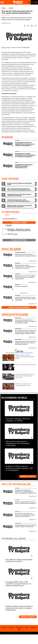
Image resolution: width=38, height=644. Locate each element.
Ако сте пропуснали (16, 484)
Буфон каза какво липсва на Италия (19, 367)
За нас (27, 627)
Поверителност (16, 633)
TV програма (10, 212)
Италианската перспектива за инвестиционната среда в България (26, 255)
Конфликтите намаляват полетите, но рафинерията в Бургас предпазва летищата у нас (26, 492)
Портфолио (19, 627)
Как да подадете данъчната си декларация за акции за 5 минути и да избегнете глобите (26, 321)
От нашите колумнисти (20, 252)
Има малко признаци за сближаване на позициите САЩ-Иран (18, 443)
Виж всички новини (19, 307)
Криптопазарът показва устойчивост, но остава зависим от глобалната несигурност (25, 267)
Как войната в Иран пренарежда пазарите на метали (19, 560)
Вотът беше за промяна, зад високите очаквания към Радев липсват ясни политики (25, 515)
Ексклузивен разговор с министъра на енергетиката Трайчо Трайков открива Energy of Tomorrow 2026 (26, 332)
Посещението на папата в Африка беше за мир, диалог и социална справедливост (25, 277)
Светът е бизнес (18, 523)
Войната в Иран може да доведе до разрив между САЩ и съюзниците (19, 468)
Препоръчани (15, 315)
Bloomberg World (14, 398)
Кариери (4, 627)
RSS (19, 629)
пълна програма (19, 240)
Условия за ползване (9, 633)
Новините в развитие (21, 286)
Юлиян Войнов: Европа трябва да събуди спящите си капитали (26, 526)
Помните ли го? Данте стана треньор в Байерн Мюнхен (17, 386)
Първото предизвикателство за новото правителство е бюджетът (26, 503)
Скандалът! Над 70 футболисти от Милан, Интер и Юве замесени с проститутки (18, 377)
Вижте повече (28, 476)
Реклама (11, 627)
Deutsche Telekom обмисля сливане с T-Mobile (18, 419)
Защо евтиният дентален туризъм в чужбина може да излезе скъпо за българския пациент (26, 343)
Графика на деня (14, 538)
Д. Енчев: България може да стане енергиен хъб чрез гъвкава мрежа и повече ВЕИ (26, 299)
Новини (7, 137)
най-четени (10, 179)
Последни (11, 249)
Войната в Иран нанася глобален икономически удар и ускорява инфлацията (19, 608)
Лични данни (21, 633)
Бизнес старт (17, 511)
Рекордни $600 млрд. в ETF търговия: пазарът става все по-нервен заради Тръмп (19, 584)
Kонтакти (34, 627)
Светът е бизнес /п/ (10, 219)
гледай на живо (19, 222)
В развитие (17, 140)
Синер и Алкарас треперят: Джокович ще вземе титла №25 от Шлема (19, 358)
